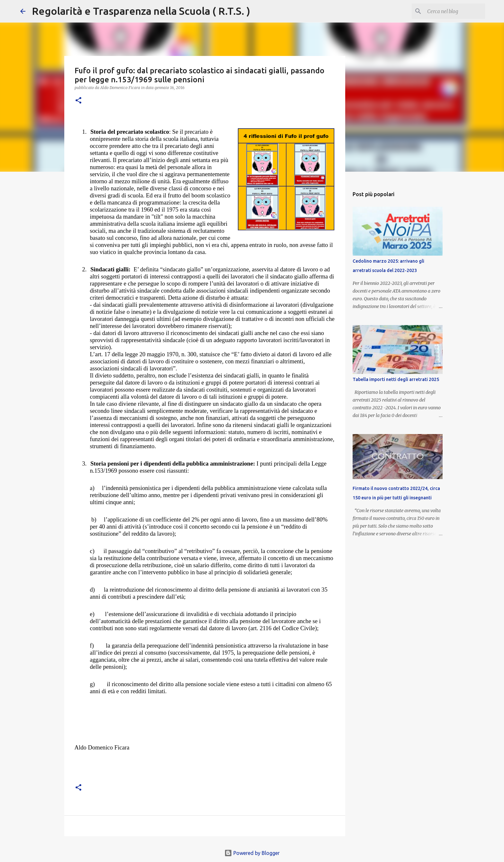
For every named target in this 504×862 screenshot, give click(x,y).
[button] (78, 101)
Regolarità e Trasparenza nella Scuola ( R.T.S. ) (141, 11)
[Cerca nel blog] (451, 11)
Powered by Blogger (252, 853)
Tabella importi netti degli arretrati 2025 (396, 379)
